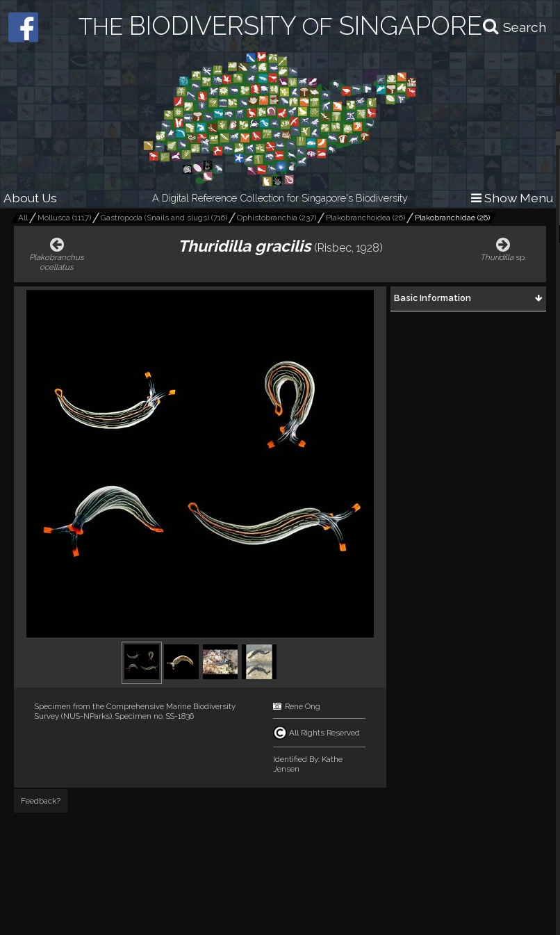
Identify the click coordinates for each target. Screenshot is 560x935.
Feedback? (41, 801)
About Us (30, 198)
